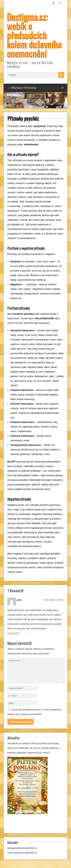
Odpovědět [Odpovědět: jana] (13, 633)
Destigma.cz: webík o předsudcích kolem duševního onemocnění (34, 35)
